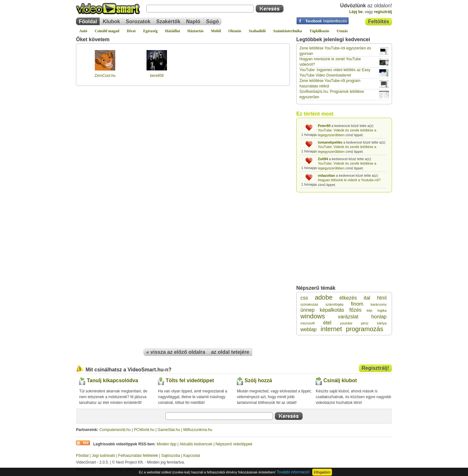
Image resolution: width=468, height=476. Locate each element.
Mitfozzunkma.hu (198, 430)
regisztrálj (383, 12)
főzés (355, 310)
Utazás (342, 31)
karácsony (379, 304)
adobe (324, 297)
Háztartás (196, 31)
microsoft (308, 323)
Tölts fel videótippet (190, 380)
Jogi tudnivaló (103, 456)
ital (367, 298)
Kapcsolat (192, 456)
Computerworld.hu (115, 430)
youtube (346, 323)
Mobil (216, 31)
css (304, 298)
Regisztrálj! (375, 368)
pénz (365, 323)
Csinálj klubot (340, 380)
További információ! (293, 472)
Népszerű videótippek (234, 444)
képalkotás (332, 310)
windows (313, 316)
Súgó (213, 22)
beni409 (157, 76)
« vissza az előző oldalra (176, 352)
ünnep (308, 310)
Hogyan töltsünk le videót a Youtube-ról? (349, 180)
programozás (365, 329)
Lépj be (356, 12)
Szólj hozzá (258, 380)
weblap (309, 329)
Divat (131, 31)
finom (357, 304)
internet (331, 329)
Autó (83, 31)
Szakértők (168, 22)
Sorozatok (138, 22)
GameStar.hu (169, 430)
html (382, 298)
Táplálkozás (319, 31)
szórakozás (309, 304)
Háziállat (173, 31)
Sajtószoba (171, 456)
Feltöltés (379, 22)
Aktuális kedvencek (196, 444)
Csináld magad (107, 31)
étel (327, 323)
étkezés (348, 298)
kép (369, 310)
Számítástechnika (288, 31)
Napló (193, 22)
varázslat (348, 317)
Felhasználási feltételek (138, 456)
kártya (382, 323)
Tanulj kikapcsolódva (113, 380)
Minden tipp (167, 444)
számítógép (334, 304)
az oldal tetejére (230, 352)
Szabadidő (257, 31)
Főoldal (88, 22)
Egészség (150, 31)
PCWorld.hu (144, 430)
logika (382, 310)
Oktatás (235, 31)
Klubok (111, 22)
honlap (379, 317)
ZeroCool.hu (105, 76)
